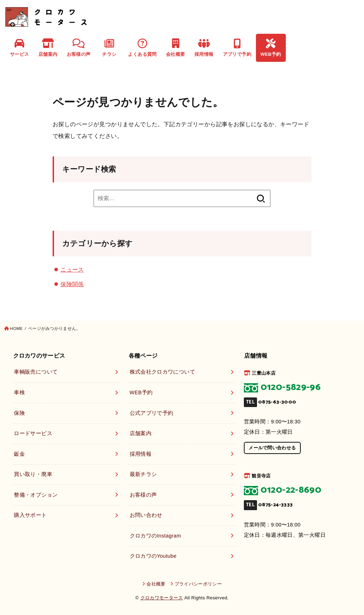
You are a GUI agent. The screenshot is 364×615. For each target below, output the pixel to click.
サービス (20, 48)
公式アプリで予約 (152, 413)
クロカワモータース (162, 598)
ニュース (72, 269)
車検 (19, 392)
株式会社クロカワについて (162, 372)
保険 (19, 413)
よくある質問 (142, 48)
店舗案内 (48, 48)
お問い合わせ (146, 515)
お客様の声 (79, 48)
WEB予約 (271, 48)
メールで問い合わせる (272, 448)
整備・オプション (36, 495)
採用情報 (204, 48)
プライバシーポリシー (198, 584)
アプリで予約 (237, 48)
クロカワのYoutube (153, 556)
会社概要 (176, 48)
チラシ (109, 48)
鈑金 (19, 454)
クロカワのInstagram (156, 536)
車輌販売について (36, 372)
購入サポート (30, 515)
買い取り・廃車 (33, 474)
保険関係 (72, 284)
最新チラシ (143, 474)
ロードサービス (33, 433)
